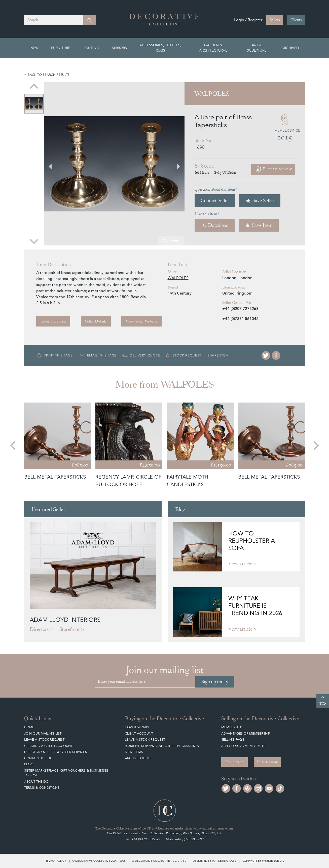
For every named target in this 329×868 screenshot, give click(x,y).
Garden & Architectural (213, 48)
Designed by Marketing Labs (214, 861)
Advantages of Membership (246, 733)
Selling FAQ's (233, 739)
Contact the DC (38, 758)
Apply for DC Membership (243, 746)
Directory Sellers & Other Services (56, 752)
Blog (29, 764)
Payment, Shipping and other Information (162, 746)
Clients (296, 20)
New (34, 48)
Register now (267, 762)
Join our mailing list (43, 733)
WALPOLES (178, 278)
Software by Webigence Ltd (263, 861)
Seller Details (96, 321)
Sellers (275, 20)
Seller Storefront (53, 321)
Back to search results (49, 75)
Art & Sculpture (257, 48)
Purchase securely (273, 169)
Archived (290, 48)
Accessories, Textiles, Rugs (160, 48)
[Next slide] (34, 241)
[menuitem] (34, 104)
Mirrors (119, 48)
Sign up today (215, 682)
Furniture (61, 48)
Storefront (70, 629)
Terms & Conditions (42, 788)
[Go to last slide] (53, 164)
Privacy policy (55, 861)
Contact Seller (215, 201)
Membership (232, 727)
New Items (134, 752)
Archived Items (138, 758)
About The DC (36, 782)
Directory (40, 629)
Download (215, 225)
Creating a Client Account (48, 746)
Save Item (259, 225)
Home (29, 727)
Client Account (139, 733)
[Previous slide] (34, 87)
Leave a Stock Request (44, 739)
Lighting (91, 48)
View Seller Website (141, 321)
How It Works (137, 727)
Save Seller (260, 201)
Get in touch (234, 762)
